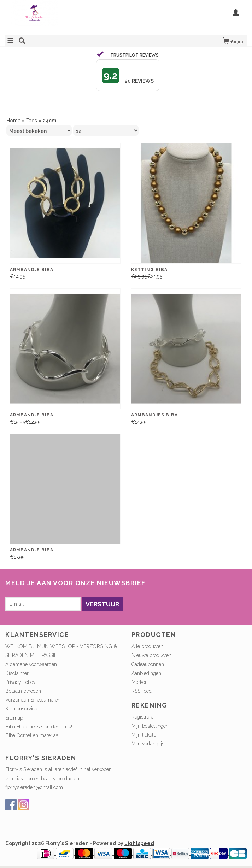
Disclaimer (17, 673)
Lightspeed (139, 843)
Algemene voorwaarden (31, 664)
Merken (140, 682)
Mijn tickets (144, 735)
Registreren (144, 717)
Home (13, 121)
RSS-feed (142, 691)
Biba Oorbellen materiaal (33, 735)
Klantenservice (21, 709)
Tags (32, 121)
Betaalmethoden (23, 691)
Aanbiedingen (146, 673)
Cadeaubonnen (148, 664)
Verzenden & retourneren (33, 700)
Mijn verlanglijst (149, 744)
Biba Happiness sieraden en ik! (39, 727)
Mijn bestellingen (150, 726)
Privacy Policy (20, 682)
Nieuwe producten (151, 655)
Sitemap (14, 718)
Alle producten (147, 646)
